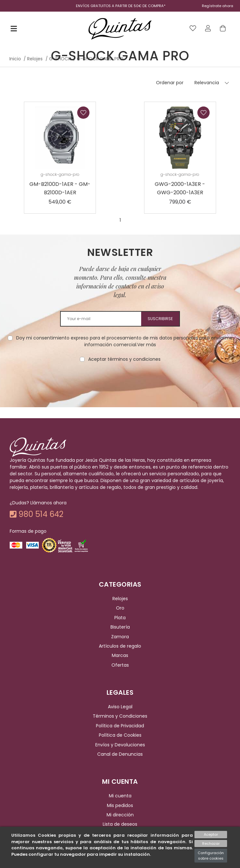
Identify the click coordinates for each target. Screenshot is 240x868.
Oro (120, 608)
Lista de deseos (120, 824)
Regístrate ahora (218, 6)
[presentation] (120, 383)
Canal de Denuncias (120, 754)
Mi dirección (120, 815)
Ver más (147, 345)
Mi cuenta (120, 796)
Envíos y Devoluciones (120, 745)
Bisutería (120, 627)
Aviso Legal (120, 707)
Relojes (120, 599)
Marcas (120, 655)
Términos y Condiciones (120, 716)
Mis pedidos (120, 805)
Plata (120, 618)
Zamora (120, 637)
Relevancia (207, 83)
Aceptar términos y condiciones (124, 359)
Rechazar (211, 843)
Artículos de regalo (120, 646)
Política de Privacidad (120, 726)
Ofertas (120, 665)
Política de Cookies (120, 735)
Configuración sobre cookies (211, 856)
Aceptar (211, 834)
